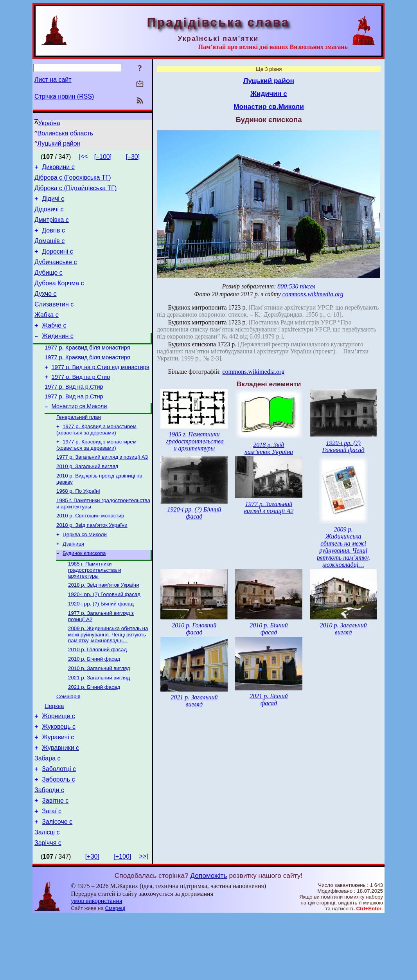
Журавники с (60, 801)
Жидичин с (58, 356)
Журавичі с (58, 790)
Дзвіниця (73, 581)
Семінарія (68, 744)
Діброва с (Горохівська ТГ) (73, 180)
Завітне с (55, 860)
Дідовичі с (49, 215)
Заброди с (49, 848)
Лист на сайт (53, 80)
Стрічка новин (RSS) (64, 96)
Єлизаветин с (54, 321)
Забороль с (58, 837)
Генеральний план (79, 446)
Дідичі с (53, 203)
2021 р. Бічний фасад (94, 734)
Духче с (46, 309)
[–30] (133, 157)
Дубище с (49, 286)
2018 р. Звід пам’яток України (92, 561)
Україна (49, 123)
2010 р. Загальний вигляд (87, 498)
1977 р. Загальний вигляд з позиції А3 (102, 488)
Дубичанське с (56, 274)
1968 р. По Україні (78, 525)
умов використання (96, 965)
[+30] (92, 921)
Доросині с (57, 262)
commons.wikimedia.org (313, 294)
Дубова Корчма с (59, 297)
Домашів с (49, 250)
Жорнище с (58, 766)
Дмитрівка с (52, 227)
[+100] (122, 921)
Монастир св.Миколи (79, 434)
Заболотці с (59, 825)
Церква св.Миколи (85, 571)
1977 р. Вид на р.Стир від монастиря (101, 391)
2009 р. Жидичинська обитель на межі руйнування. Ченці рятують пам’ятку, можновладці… (108, 677)
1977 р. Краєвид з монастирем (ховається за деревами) (96, 459)
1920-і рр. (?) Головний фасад (104, 635)
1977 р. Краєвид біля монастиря (87, 369)
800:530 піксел (296, 286)
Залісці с (47, 895)
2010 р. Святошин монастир (90, 551)
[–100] (103, 157)
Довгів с (53, 239)
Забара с (48, 813)
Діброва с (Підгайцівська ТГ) (75, 192)
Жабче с (54, 344)
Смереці (115, 972)
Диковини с (58, 168)
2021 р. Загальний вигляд (99, 724)
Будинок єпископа (84, 592)
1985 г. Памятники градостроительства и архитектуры (95, 609)
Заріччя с (48, 907)
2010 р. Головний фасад (97, 693)
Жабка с (47, 332)
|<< (84, 156)
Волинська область (66, 133)
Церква (54, 755)
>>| (144, 920)
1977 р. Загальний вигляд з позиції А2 (269, 507)
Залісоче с (57, 884)
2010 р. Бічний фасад (94, 703)
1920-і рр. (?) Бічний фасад (101, 645)
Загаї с (52, 872)
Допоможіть (208, 940)
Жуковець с (59, 778)
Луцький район (59, 143)
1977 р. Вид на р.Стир (81, 402)
